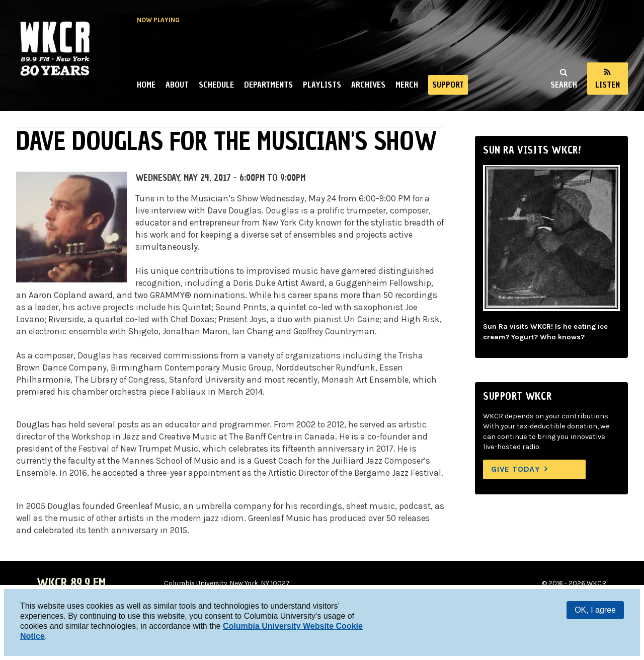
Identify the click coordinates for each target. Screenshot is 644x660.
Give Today (516, 469)
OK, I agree (595, 610)
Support (448, 85)
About (177, 85)
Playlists (322, 85)
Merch (407, 85)
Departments (268, 85)
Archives (368, 85)
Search (564, 85)
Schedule (216, 85)
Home (146, 85)
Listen (608, 85)
